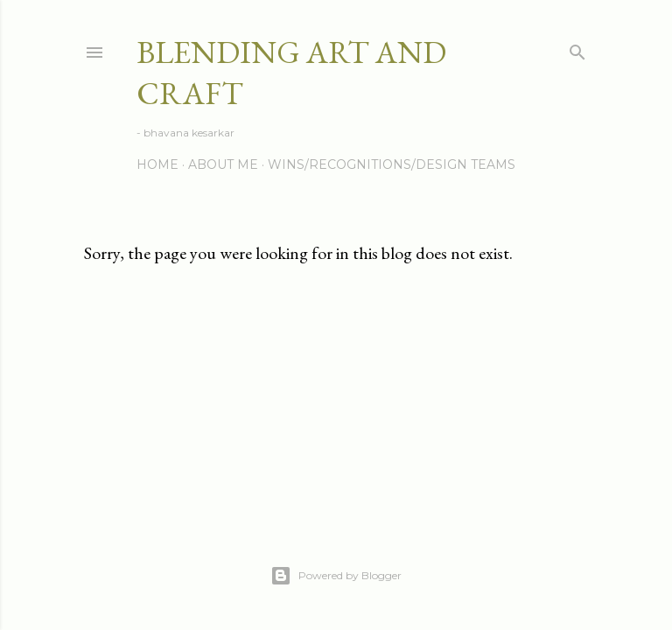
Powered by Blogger (336, 576)
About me (223, 164)
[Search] (577, 49)
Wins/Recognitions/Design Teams (392, 164)
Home (157, 164)
